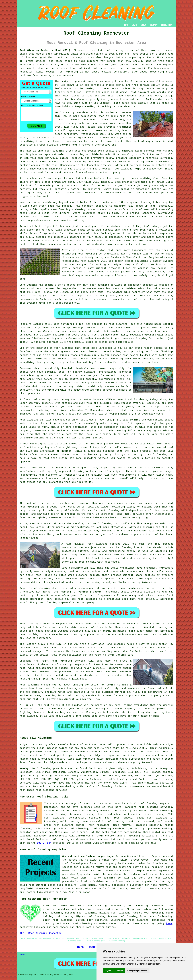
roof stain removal (141, 821)
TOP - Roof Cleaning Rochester (41, 933)
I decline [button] (119, 971)
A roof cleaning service (37, 444)
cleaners (82, 575)
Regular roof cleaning (35, 588)
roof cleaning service (68, 661)
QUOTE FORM (44, 843)
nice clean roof (34, 178)
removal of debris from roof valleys (71, 811)
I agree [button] (108, 971)
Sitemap (22, 955)
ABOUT (143, 25)
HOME (126, 25)
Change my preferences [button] (137, 971)
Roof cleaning (156, 241)
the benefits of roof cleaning (52, 348)
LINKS (134, 25)
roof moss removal (119, 818)
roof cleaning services (106, 285)
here (169, 924)
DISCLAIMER (166, 25)
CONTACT (154, 25)
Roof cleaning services (72, 113)
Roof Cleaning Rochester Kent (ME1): (46, 50)
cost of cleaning (38, 503)
